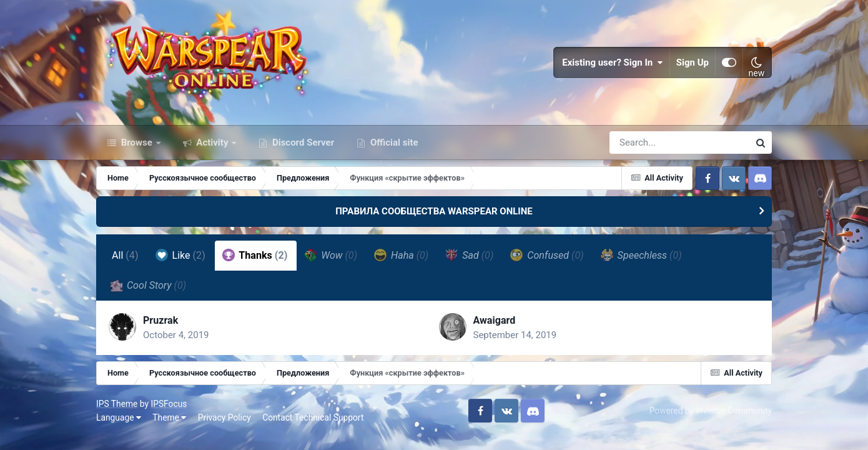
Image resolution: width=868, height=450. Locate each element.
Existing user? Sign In (613, 62)
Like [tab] (180, 255)
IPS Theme (117, 404)
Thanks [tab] (255, 255)
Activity (213, 142)
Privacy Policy (224, 417)
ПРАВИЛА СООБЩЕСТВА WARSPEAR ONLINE (434, 211)
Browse (137, 142)
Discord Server (302, 142)
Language (119, 417)
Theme (169, 417)
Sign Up (693, 62)
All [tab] (125, 255)
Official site (393, 142)
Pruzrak (160, 320)
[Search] (644, 142)
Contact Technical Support (313, 417)
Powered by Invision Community (711, 411)
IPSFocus (169, 404)
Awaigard (495, 320)
